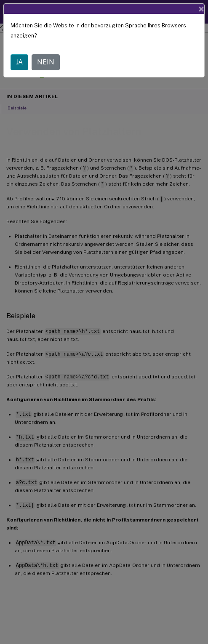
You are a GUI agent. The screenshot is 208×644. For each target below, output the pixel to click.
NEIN (46, 62)
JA (19, 62)
